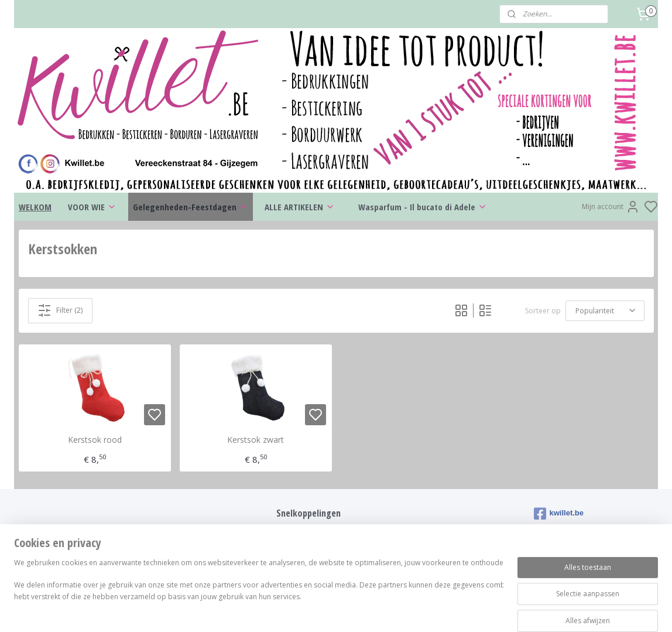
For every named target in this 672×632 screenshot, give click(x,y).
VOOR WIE (92, 207)
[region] (259, 592)
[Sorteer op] (605, 311)
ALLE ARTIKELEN (300, 207)
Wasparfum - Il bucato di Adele (423, 207)
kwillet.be (559, 514)
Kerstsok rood (95, 440)
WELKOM (35, 207)
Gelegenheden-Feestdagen (191, 207)
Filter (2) (60, 310)
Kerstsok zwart (256, 440)
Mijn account (611, 207)
